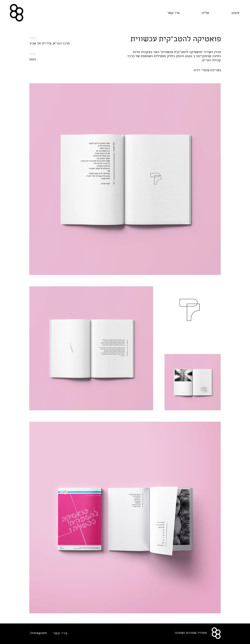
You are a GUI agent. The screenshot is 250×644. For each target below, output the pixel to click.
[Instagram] (39, 633)
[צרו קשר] (61, 633)
